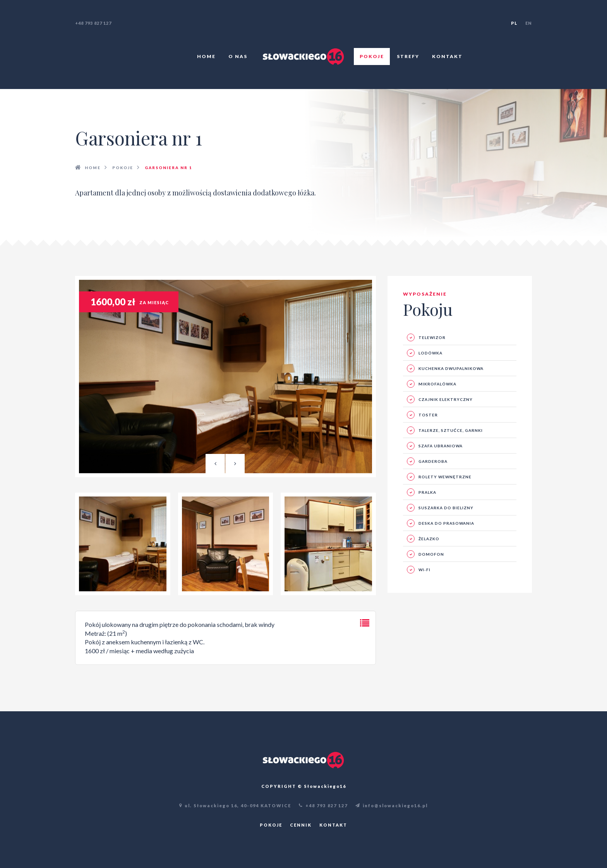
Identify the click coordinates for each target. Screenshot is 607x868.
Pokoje (372, 56)
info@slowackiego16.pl (392, 806)
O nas (238, 56)
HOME (93, 168)
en (529, 23)
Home (206, 56)
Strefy (408, 56)
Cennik (301, 825)
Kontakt (447, 56)
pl (514, 23)
